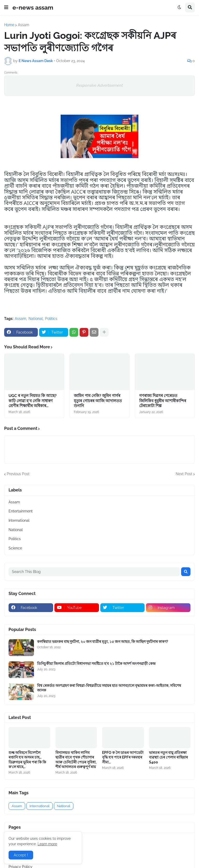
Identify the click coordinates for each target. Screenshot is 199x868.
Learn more (47, 844)
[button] (6, 8)
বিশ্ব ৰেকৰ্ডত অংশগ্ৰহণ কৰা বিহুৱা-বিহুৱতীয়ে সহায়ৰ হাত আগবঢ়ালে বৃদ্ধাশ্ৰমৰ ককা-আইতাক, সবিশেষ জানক (109, 688)
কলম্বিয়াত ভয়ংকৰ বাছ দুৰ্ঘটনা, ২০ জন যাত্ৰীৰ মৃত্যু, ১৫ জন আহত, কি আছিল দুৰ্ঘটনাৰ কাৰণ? (103, 642)
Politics (51, 319)
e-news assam (33, 7)
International (19, 520)
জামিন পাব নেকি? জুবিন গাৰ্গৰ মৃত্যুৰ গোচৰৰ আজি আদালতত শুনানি (98, 401)
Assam (24, 25)
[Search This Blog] (94, 572)
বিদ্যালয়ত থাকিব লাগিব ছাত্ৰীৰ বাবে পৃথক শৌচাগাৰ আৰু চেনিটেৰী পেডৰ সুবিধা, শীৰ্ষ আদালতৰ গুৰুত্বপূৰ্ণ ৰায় (76, 760)
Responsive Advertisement (99, 85)
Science (15, 548)
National (36, 319)
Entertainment (21, 511)
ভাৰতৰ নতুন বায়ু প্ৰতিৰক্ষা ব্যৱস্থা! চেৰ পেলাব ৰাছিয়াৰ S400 (168, 757)
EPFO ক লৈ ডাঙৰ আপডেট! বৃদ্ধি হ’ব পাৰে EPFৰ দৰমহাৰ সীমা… (123, 757)
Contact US (18, 858)
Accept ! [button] (21, 855)
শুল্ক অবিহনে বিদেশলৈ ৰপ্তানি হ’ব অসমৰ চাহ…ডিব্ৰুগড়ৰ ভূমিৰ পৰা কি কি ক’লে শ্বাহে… (27, 760)
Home (9, 25)
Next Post (184, 474)
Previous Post (18, 474)
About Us (16, 848)
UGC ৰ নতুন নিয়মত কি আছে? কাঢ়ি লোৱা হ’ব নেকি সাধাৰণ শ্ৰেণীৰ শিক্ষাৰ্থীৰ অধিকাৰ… (33, 401)
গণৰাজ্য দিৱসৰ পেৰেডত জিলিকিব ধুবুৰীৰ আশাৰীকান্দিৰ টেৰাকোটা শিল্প (163, 401)
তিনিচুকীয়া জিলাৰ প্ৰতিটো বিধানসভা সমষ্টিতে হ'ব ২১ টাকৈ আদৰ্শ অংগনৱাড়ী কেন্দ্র (96, 664)
